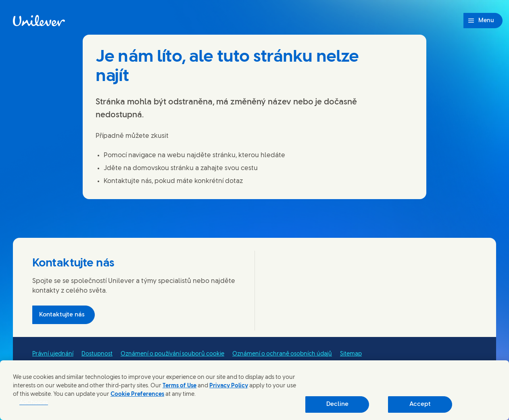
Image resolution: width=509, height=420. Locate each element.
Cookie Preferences (137, 394)
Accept (420, 404)
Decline (337, 404)
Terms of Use (179, 386)
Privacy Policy (229, 386)
